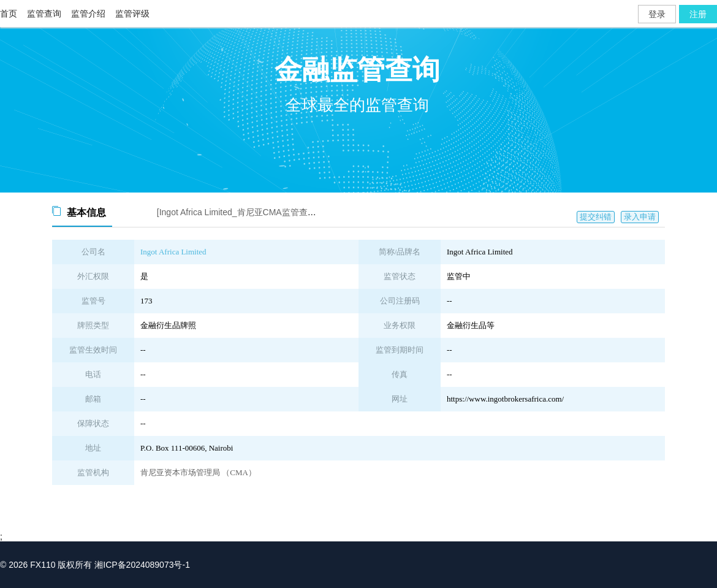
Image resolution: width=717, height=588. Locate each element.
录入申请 (640, 217)
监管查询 (44, 13)
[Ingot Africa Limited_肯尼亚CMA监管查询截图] (246, 212)
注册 (698, 14)
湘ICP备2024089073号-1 (142, 565)
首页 (9, 13)
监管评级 (132, 13)
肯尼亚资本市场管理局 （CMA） (198, 472)
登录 (657, 14)
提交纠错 (596, 217)
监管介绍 (88, 13)
